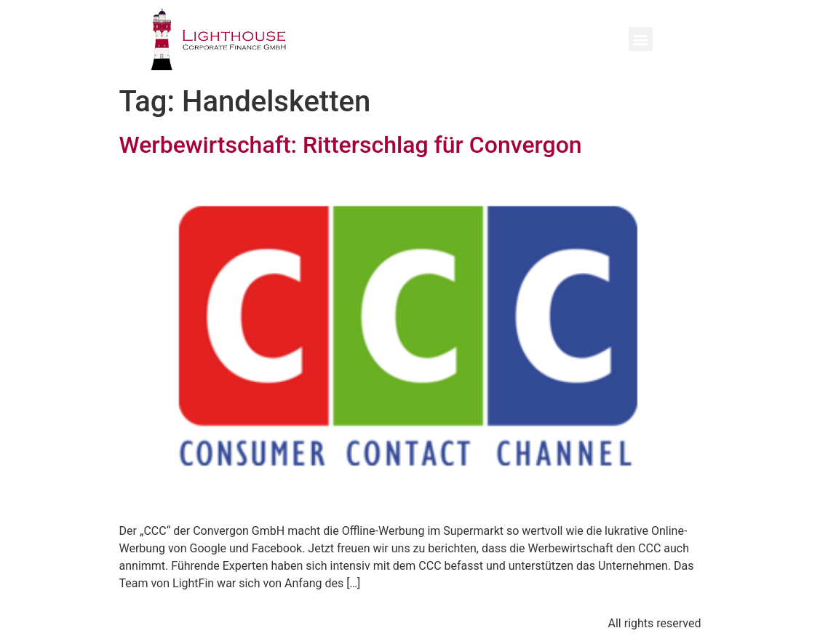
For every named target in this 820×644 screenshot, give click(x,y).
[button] (641, 39)
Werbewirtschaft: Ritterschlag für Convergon (351, 145)
